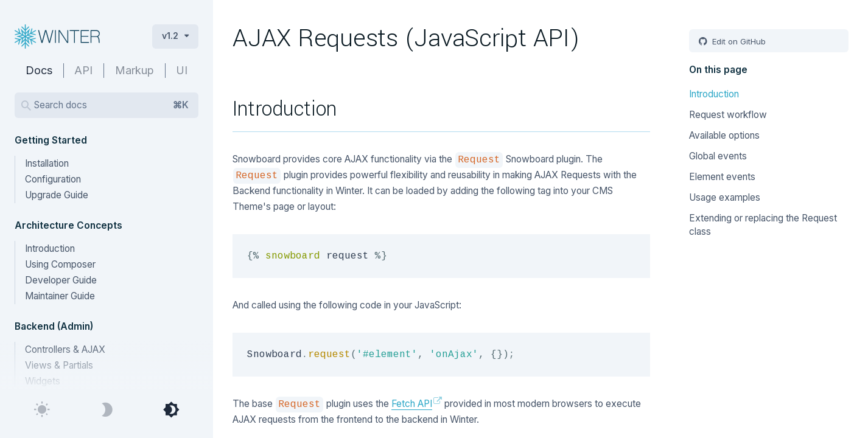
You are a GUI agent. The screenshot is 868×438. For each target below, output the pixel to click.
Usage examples (725, 197)
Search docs (111, 105)
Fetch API (412, 404)
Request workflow (728, 115)
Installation (47, 163)
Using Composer (60, 264)
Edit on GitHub (738, 41)
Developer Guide (61, 280)
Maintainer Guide (60, 296)
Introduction (50, 249)
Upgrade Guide (57, 195)
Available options (724, 135)
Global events (718, 156)
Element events (722, 177)
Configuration (53, 179)
